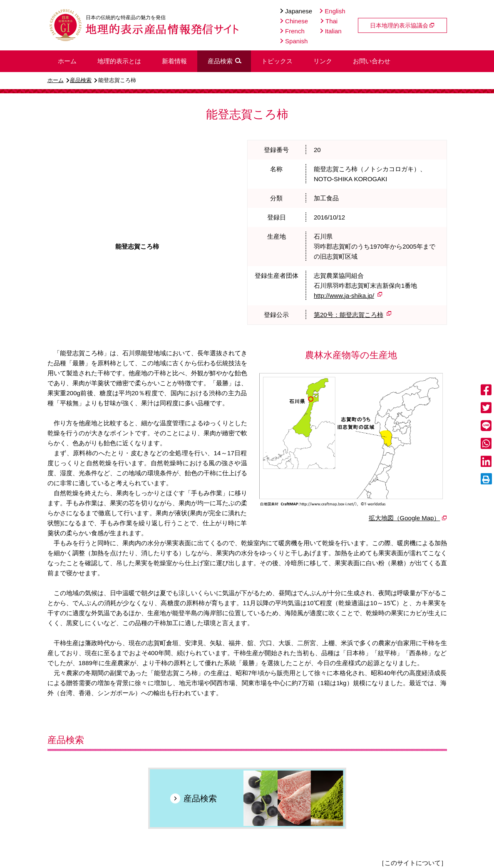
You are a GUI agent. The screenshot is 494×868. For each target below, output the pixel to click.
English (332, 11)
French (292, 31)
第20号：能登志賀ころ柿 (349, 315)
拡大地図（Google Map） (405, 518)
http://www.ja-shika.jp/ (344, 296)
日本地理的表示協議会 (402, 25)
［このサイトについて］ (413, 863)
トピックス (277, 61)
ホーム (56, 80)
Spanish (294, 41)
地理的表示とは (119, 61)
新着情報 (174, 61)
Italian (331, 31)
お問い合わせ (372, 61)
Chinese (294, 21)
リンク (323, 61)
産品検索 (81, 80)
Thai (329, 21)
